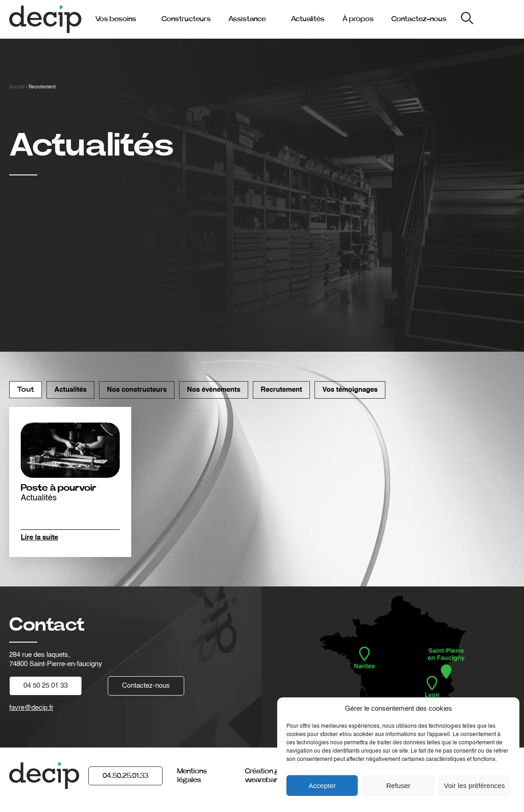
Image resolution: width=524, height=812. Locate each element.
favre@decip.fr (31, 708)
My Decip (500, 19)
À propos (358, 19)
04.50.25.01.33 (125, 776)
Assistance (247, 19)
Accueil (17, 87)
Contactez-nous (419, 19)
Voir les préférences (475, 786)
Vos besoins (116, 19)
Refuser (399, 786)
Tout (26, 389)
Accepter (322, 786)
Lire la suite (39, 537)
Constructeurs (186, 19)
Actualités (308, 19)
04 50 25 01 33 (46, 686)
